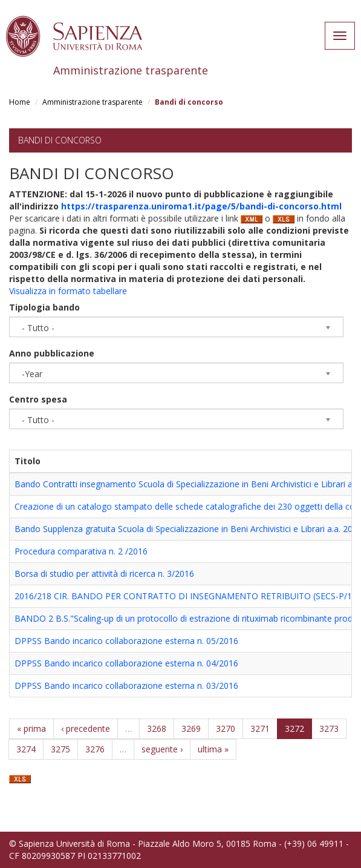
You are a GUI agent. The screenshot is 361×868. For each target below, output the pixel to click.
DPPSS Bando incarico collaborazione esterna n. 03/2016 (126, 686)
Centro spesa (38, 399)
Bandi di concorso (60, 140)
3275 (60, 749)
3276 (95, 749)
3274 (26, 749)
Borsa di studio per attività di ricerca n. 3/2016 (104, 574)
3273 (329, 728)
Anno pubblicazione (52, 353)
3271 (260, 728)
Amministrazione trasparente (93, 102)
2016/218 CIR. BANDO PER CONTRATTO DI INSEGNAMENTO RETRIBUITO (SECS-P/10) (187, 596)
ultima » (213, 749)
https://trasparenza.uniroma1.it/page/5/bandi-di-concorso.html (201, 206)
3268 (157, 728)
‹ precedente (86, 728)
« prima (31, 728)
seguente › (162, 749)
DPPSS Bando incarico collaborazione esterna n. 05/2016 (126, 641)
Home (20, 102)
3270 (226, 728)
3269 (191, 728)
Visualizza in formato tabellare (68, 291)
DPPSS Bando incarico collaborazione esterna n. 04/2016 (126, 663)
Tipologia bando (44, 307)
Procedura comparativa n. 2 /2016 (81, 551)
